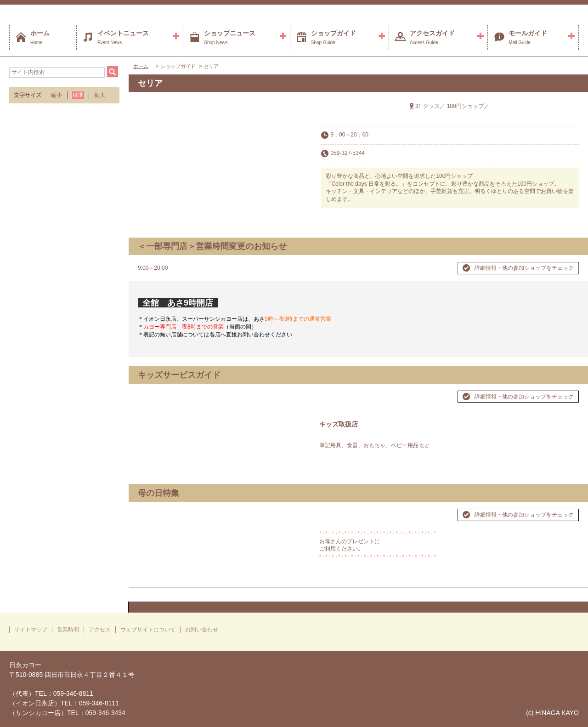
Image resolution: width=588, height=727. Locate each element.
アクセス (100, 630)
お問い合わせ (202, 630)
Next (298, 511)
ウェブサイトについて (148, 630)
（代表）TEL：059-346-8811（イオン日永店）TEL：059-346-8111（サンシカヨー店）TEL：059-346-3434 (67, 703)
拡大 (100, 95)
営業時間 (68, 630)
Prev (150, 511)
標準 (78, 95)
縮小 (57, 95)
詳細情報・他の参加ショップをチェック (524, 268)
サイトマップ (31, 630)
